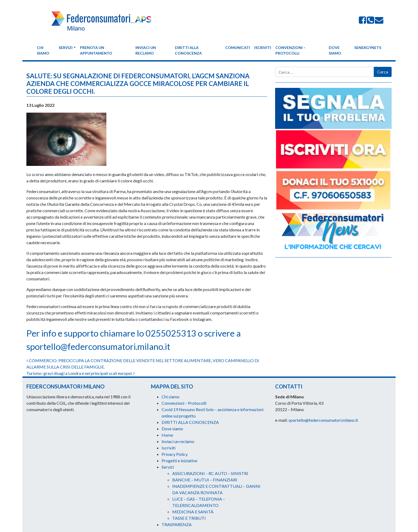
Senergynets (368, 48)
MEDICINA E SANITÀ (193, 512)
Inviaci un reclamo (146, 50)
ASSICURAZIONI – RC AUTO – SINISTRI (210, 473)
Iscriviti (263, 48)
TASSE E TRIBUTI (189, 518)
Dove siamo (335, 50)
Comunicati (238, 48)
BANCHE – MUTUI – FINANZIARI (205, 480)
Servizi (66, 48)
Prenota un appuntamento (96, 50)
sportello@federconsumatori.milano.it (98, 348)
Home (167, 435)
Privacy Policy (175, 454)
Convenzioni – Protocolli (290, 50)
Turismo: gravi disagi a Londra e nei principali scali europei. (81, 373)
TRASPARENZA (177, 524)
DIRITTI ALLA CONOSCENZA (188, 50)
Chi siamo (43, 50)
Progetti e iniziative (179, 461)
